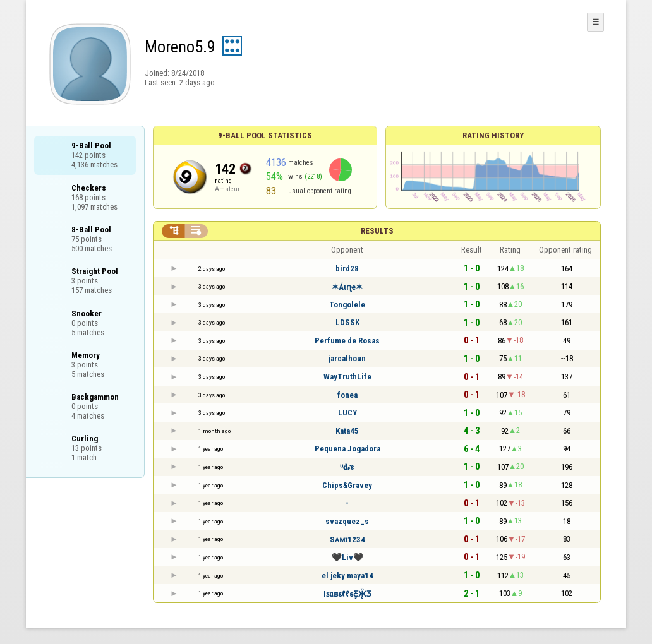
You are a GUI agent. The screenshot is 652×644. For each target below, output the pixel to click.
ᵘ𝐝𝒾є (347, 467)
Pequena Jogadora (347, 449)
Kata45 (347, 431)
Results (377, 231)
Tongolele (347, 305)
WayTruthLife (347, 377)
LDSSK (347, 322)
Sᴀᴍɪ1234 (347, 540)
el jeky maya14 (347, 575)
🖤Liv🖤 (347, 557)
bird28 (347, 269)
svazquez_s (347, 521)
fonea (347, 395)
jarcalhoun (347, 358)
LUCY (347, 413)
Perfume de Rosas (347, 341)
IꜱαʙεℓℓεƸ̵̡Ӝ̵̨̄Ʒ (347, 594)
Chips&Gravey (347, 485)
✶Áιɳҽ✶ (347, 287)
